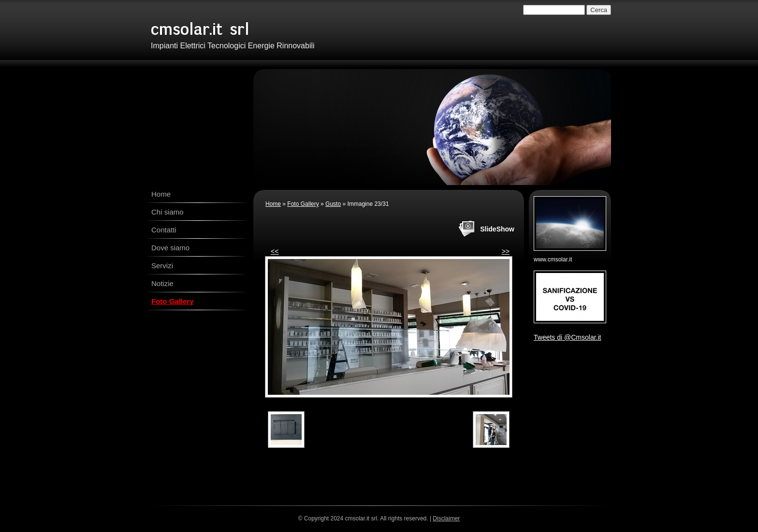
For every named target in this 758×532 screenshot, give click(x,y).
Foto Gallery (173, 301)
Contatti (164, 230)
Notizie (162, 283)
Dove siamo (170, 248)
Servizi (162, 266)
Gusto (333, 204)
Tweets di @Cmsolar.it (567, 337)
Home (161, 194)
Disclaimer (446, 518)
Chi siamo (168, 212)
